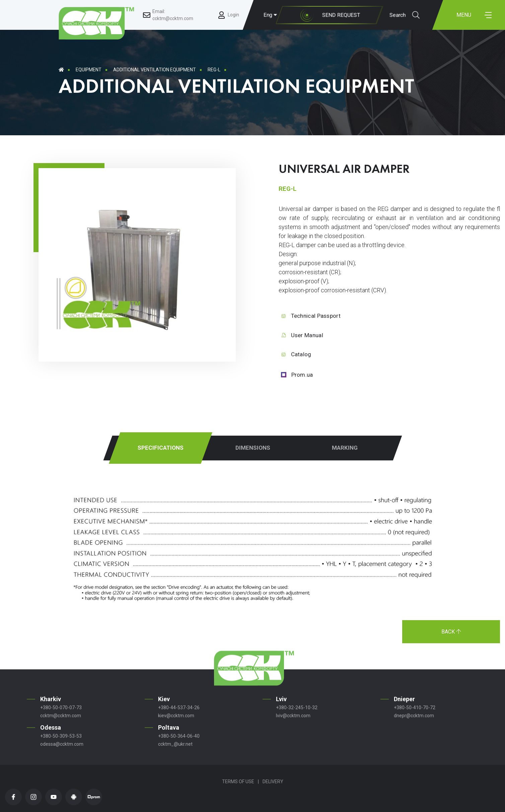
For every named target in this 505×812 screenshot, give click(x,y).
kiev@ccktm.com (176, 716)
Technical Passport (316, 316)
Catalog (301, 354)
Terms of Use (238, 782)
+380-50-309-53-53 (61, 736)
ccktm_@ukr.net (175, 744)
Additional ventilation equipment (155, 70)
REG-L (214, 70)
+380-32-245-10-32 (297, 708)
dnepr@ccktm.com (414, 716)
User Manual (307, 335)
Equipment (89, 70)
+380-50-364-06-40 (179, 736)
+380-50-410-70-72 (415, 708)
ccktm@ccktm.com (61, 716)
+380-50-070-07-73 (61, 708)
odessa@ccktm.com (62, 744)
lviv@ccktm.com (293, 716)
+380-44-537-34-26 (179, 708)
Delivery (273, 782)
